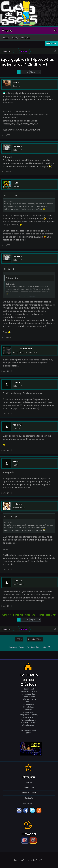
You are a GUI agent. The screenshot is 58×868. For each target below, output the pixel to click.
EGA (18, 639)
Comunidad (29, 788)
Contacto (13, 647)
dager (16, 461)
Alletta (18, 581)
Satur (17, 382)
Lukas (19, 504)
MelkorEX (17, 425)
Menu (7, 30)
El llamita (17, 146)
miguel (16, 82)
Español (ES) (34, 639)
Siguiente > (35, 72)
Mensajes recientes (21, 38)
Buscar (6, 38)
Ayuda (22, 647)
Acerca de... (29, 803)
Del (16, 183)
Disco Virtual (29, 793)
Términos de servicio (36, 647)
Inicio (29, 783)
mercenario (26, 349)
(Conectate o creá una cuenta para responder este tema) (29, 615)
